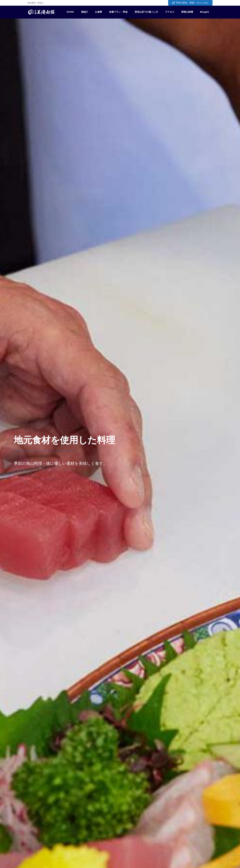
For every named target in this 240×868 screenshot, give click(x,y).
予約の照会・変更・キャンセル (190, 3)
